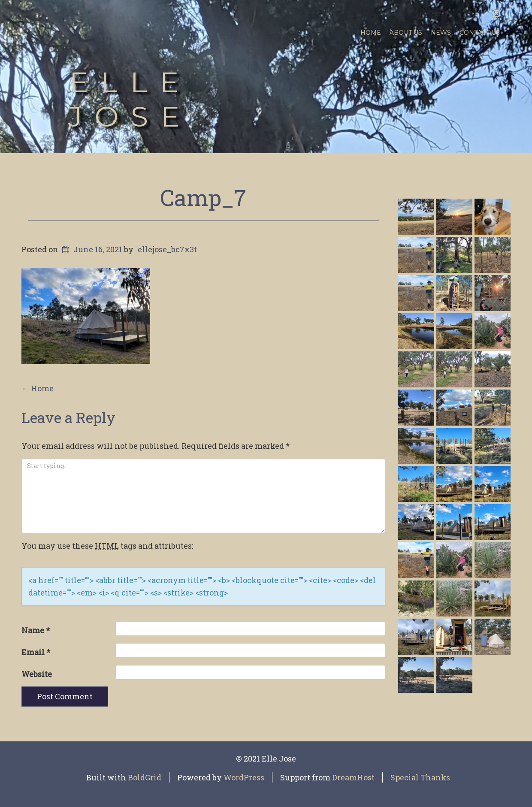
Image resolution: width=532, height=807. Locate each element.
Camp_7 (203, 197)
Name (36, 630)
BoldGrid (145, 777)
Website (37, 674)
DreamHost (353, 777)
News (441, 33)
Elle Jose (130, 100)
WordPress (244, 777)
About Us (406, 33)
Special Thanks (420, 777)
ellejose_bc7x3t (167, 249)
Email (36, 652)
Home (371, 33)
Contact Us (480, 33)
